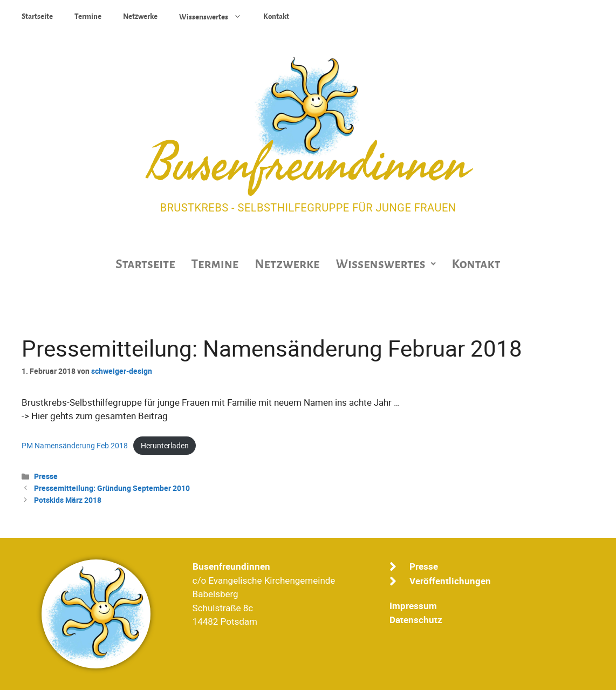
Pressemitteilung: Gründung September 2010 (112, 488)
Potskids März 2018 (68, 500)
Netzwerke (140, 16)
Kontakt (276, 16)
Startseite (37, 16)
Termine (88, 16)
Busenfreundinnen (308, 165)
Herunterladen (165, 446)
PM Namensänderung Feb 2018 (75, 446)
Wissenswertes (216, 16)
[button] (385, 264)
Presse (46, 476)
